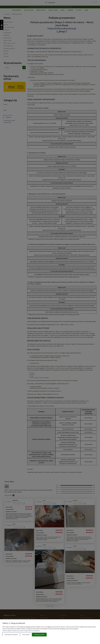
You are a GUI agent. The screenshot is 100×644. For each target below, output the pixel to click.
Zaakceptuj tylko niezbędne (11, 635)
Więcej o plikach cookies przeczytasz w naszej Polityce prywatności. (21, 631)
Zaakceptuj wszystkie (39, 635)
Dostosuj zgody (26, 635)
